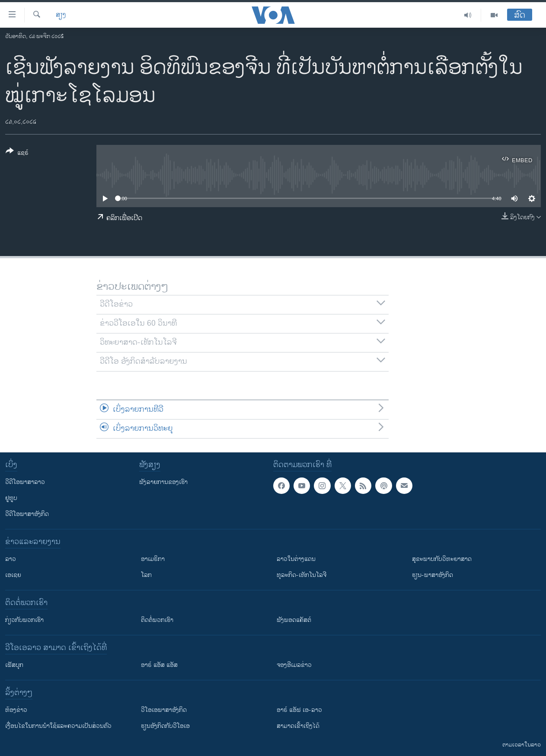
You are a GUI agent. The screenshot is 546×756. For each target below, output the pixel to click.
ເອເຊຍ (13, 575)
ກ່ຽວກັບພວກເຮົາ (24, 620)
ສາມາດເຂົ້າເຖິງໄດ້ (298, 726)
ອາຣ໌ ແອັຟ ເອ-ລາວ (299, 710)
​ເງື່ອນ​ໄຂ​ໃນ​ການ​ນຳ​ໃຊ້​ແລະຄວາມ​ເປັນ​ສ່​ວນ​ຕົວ (58, 726)
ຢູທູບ (11, 498)
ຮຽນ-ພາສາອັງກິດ (433, 575)
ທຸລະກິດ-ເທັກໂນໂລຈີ (302, 575)
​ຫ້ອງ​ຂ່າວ (16, 710)
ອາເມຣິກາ (153, 559)
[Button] (17, 154)
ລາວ (11, 559)
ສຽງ (61, 15)
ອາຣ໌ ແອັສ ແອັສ (159, 665)
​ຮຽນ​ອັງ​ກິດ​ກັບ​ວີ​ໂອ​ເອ (165, 726)
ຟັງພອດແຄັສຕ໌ (294, 620)
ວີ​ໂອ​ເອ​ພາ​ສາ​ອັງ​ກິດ (164, 710)
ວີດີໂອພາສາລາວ (25, 482)
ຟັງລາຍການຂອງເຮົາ (163, 482)
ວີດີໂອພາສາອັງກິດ (27, 514)
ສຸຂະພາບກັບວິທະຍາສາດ (442, 559)
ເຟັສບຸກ (14, 665)
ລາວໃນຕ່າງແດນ (296, 559)
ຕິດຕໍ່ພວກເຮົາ (157, 620)
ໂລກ (146, 575)
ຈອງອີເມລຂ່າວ (294, 665)
